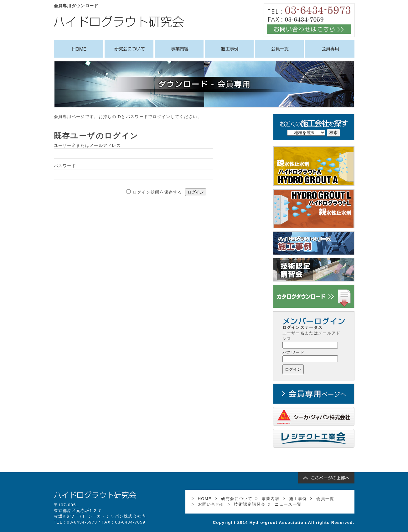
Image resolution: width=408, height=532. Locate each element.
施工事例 (298, 499)
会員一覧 (325, 499)
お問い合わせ (211, 504)
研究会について (237, 499)
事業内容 (271, 499)
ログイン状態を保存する (157, 192)
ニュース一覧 (288, 504)
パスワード (65, 166)
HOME (205, 499)
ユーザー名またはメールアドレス (88, 145)
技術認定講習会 (250, 504)
